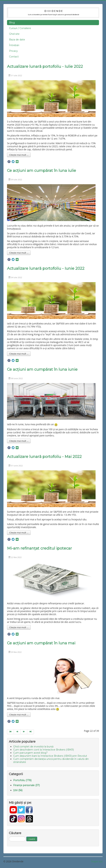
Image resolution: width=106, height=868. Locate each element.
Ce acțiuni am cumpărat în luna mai (41, 643)
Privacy (13, 51)
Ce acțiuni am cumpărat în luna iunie (42, 369)
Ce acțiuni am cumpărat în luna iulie (42, 171)
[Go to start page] (10, 732)
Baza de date (17, 40)
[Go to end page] (31, 732)
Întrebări (14, 45)
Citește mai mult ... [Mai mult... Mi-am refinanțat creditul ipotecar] (19, 627)
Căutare (9, 837)
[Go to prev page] (17, 732)
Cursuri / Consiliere (20, 28)
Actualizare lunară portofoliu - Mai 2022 (44, 457)
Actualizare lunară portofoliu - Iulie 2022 (45, 66)
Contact (14, 57)
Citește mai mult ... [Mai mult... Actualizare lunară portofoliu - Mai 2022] (19, 533)
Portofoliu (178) (22, 780)
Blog (12, 23)
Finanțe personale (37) (26, 785)
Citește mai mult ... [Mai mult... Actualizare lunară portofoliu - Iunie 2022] (19, 354)
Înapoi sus (97, 861)
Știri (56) (18, 790)
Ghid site (14, 34)
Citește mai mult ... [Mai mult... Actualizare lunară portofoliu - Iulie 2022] (19, 155)
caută (32, 839)
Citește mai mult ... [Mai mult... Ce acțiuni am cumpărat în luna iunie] (19, 441)
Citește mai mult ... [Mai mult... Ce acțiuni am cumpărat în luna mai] (19, 715)
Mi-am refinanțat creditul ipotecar (39, 548)
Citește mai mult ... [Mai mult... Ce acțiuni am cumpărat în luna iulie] (19, 253)
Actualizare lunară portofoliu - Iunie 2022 (46, 268)
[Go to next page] (24, 732)
